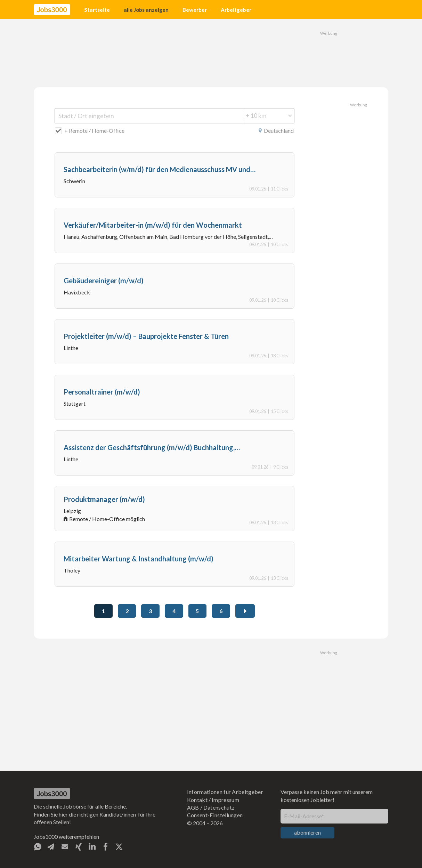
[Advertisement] (211, 52)
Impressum (225, 800)
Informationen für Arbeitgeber (225, 792)
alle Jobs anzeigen (146, 10)
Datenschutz (219, 807)
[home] (52, 10)
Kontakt (197, 800)
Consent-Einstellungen (215, 815)
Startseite (97, 10)
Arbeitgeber (236, 10)
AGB (193, 807)
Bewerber (195, 10)
